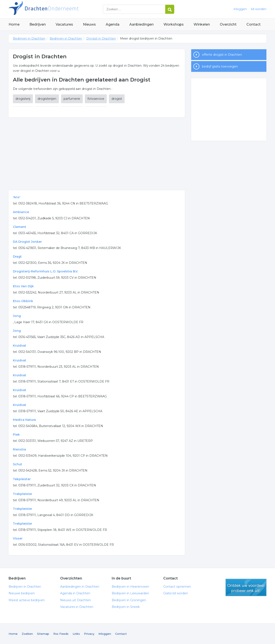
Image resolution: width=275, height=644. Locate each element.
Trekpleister (23, 494)
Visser (18, 538)
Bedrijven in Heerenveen (130, 587)
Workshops (174, 24)
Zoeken (27, 634)
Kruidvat (20, 346)
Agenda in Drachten (75, 593)
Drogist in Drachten (101, 38)
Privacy (89, 634)
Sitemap (43, 634)
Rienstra (19, 449)
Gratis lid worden (176, 593)
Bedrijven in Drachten (62, 9)
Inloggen (105, 634)
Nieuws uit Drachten (76, 600)
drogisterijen (47, 99)
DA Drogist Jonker (27, 242)
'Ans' (17, 197)
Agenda (113, 24)
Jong (17, 316)
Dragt (17, 257)
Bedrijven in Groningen (129, 600)
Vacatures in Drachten (77, 607)
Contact (254, 24)
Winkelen (202, 24)
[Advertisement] (97, 154)
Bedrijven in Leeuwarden (130, 593)
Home (14, 24)
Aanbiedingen (141, 24)
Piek (16, 435)
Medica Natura (24, 420)
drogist (117, 99)
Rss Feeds (61, 634)
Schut (18, 464)
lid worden (259, 9)
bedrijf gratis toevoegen (220, 66)
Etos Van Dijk (23, 286)
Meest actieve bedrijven (27, 600)
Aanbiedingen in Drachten (80, 587)
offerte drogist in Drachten (222, 55)
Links (76, 634)
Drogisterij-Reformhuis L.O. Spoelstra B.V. (45, 271)
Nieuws (89, 24)
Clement (20, 227)
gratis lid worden (246, 587)
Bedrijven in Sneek (126, 607)
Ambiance (21, 212)
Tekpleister (22, 479)
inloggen (240, 9)
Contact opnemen (177, 587)
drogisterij (23, 99)
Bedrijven (38, 24)
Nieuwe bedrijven (22, 593)
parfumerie (72, 99)
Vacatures (64, 24)
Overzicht (228, 24)
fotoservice (96, 99)
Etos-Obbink (23, 301)
